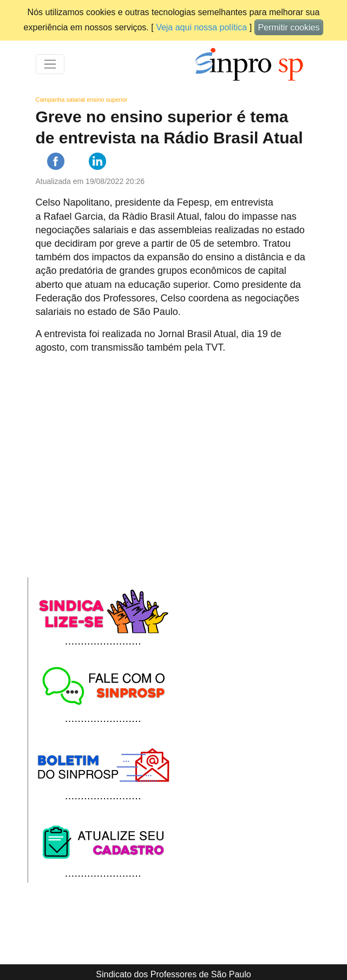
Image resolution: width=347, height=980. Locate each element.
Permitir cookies (289, 27)
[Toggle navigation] (50, 64)
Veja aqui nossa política (201, 27)
